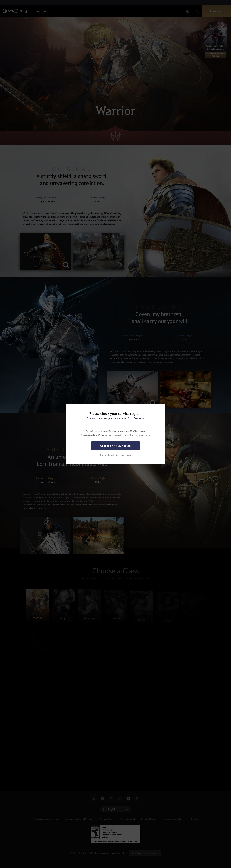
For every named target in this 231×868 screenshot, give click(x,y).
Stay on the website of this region (115, 455)
